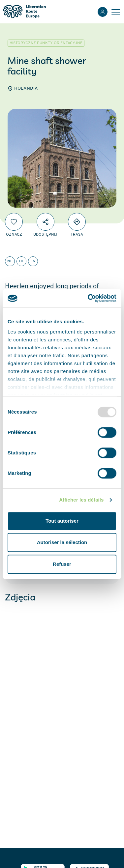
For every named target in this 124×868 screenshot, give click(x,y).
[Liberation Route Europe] (24, 12)
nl (10, 261)
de (22, 261)
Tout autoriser (62, 521)
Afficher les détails (81, 500)
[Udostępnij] (46, 222)
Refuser (62, 564)
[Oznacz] (14, 222)
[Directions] (77, 222)
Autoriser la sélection (62, 542)
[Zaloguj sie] (103, 12)
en (33, 261)
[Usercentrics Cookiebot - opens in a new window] (88, 298)
